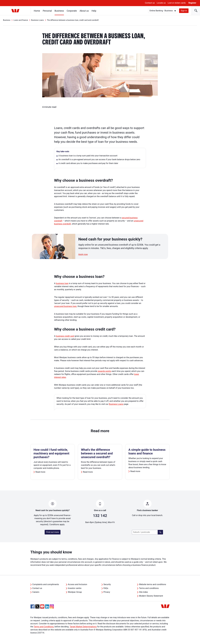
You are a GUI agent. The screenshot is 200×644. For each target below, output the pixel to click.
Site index (143, 592)
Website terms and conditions (153, 584)
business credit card (65, 336)
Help (94, 11)
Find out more (53, 532)
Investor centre (75, 588)
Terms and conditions (149, 588)
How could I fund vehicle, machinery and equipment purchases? (51, 453)
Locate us (161, 3)
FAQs (106, 588)
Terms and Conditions (44, 627)
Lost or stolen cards (177, 3)
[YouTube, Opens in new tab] (42, 606)
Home (37, 11)
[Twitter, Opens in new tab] (37, 606)
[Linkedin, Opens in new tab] (47, 606)
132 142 (100, 516)
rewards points (104, 371)
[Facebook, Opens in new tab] (33, 606)
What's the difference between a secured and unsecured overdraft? (97, 453)
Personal (47, 11)
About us (84, 11)
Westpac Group (75, 592)
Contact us (150, 3)
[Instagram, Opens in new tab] (52, 608)
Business (59, 11)
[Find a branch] (160, 532)
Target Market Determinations (83, 627)
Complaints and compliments (46, 584)
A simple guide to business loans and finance (147, 452)
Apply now (83, 254)
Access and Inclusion (77, 584)
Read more (40, 472)
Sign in (184, 11)
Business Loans (37, 20)
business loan (62, 283)
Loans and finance (21, 20)
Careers (36, 592)
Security (107, 584)
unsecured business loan (65, 306)
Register (192, 3)
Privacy (107, 592)
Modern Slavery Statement (151, 596)
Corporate (72, 11)
